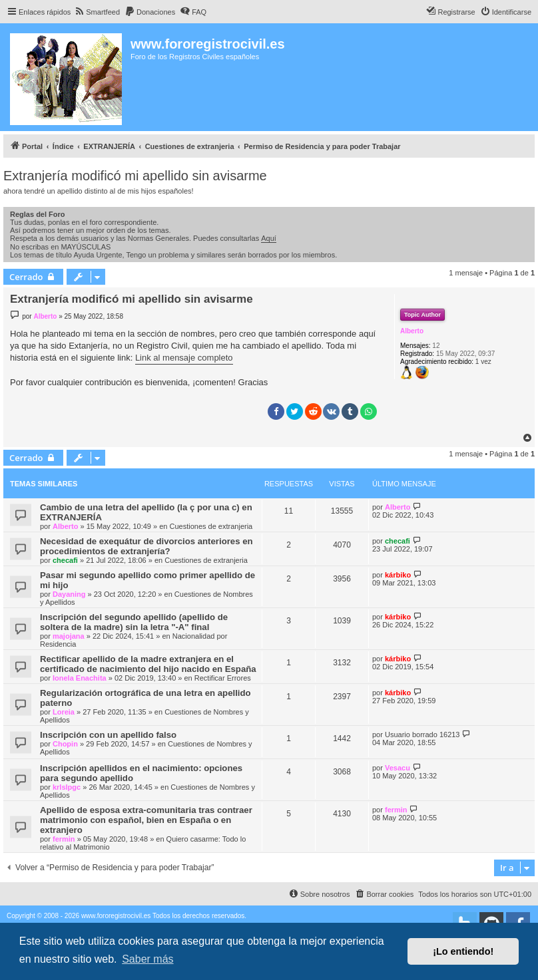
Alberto (412, 331)
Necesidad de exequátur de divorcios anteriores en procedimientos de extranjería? (146, 546)
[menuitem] (97, 12)
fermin (64, 839)
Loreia (64, 712)
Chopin (65, 744)
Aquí (269, 238)
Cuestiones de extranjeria (211, 526)
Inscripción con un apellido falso (108, 735)
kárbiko (398, 575)
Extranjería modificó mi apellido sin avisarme (135, 176)
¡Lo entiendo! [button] (463, 951)
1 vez (483, 362)
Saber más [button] (147, 959)
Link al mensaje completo (184, 358)
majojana (69, 636)
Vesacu (398, 768)
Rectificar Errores (223, 678)
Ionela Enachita (80, 678)
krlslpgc (67, 787)
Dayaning (69, 594)
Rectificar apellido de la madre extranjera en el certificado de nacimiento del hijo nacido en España (148, 664)
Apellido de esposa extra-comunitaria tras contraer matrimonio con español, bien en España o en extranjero (146, 820)
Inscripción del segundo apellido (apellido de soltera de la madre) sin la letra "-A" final (134, 622)
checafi (65, 560)
